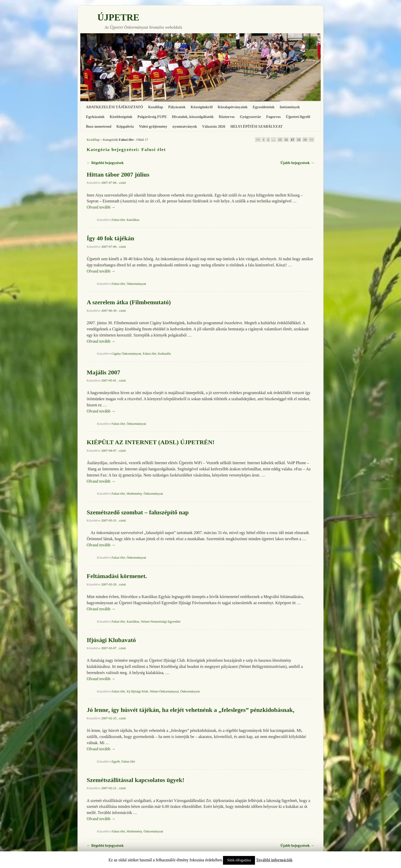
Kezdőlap (155, 107)
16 (286, 140)
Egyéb (116, 762)
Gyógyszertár (250, 117)
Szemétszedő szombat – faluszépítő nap (138, 512)
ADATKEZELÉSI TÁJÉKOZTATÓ (114, 107)
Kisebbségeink (121, 117)
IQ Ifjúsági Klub (137, 691)
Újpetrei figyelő (298, 117)
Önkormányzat (136, 284)
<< (258, 140)
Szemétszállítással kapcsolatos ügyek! (136, 780)
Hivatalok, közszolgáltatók (193, 117)
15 (280, 140)
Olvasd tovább (101, 207)
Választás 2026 (214, 126)
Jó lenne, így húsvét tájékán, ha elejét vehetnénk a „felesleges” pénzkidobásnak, (191, 710)
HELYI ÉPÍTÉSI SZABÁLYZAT (257, 126)
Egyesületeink (264, 107)
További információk (274, 860)
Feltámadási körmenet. (117, 576)
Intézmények (290, 107)
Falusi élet (118, 220)
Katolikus (133, 220)
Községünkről (202, 107)
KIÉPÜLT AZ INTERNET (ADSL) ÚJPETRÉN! (151, 442)
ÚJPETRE (118, 17)
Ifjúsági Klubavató (111, 640)
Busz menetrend (99, 126)
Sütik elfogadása (239, 860)
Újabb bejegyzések (297, 163)
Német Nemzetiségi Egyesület (161, 622)
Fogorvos (274, 117)
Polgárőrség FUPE (152, 117)
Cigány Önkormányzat (126, 354)
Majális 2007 (103, 372)
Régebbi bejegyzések (105, 163)
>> (311, 140)
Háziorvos (227, 117)
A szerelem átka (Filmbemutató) (129, 302)
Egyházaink (95, 117)
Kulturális (164, 354)
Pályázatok (177, 107)
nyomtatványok (185, 126)
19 (305, 140)
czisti (122, 183)
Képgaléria (125, 126)
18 (299, 140)
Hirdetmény (134, 494)
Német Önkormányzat (164, 691)
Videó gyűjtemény (153, 126)
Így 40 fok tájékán (110, 238)
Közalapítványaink (233, 107)
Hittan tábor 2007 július (118, 175)
